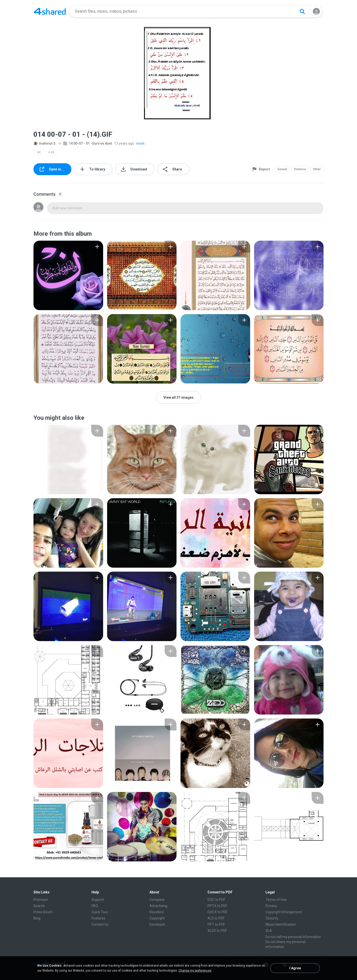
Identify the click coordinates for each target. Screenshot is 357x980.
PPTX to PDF (217, 906)
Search (39, 906)
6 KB (51, 152)
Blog (37, 918)
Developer (157, 924)
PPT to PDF (216, 924)
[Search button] (302, 11)
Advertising (158, 906)
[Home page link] (50, 11)
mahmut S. (45, 143)
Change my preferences (195, 971)
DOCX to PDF (218, 912)
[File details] (68, 275)
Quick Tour (100, 912)
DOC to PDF (216, 900)
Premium (41, 900)
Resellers (157, 912)
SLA (269, 931)
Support (98, 900)
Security (272, 918)
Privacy (271, 906)
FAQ (95, 906)
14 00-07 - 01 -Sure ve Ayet (88, 143)
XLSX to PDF (217, 931)
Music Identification (281, 924)
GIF (39, 152)
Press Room (43, 912)
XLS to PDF (216, 918)
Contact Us (100, 924)
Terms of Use (276, 900)
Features (98, 918)
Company (157, 900)
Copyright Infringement (284, 912)
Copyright (157, 918)
